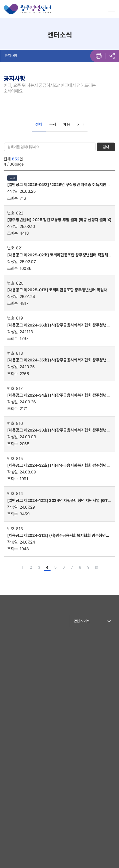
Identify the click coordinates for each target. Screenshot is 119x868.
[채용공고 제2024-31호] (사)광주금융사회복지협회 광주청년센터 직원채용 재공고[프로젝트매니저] (58, 536)
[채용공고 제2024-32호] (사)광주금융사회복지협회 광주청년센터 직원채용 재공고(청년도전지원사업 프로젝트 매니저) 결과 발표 (59, 465)
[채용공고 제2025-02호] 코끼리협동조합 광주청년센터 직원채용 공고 (59, 255)
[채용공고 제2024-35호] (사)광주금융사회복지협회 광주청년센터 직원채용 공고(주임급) (59, 360)
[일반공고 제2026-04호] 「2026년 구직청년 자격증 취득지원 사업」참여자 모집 (59, 185)
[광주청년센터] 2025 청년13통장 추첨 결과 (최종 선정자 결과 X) (59, 220)
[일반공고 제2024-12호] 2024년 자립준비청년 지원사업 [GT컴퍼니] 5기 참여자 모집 (59, 501)
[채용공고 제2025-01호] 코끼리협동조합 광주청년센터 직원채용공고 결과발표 (59, 290)
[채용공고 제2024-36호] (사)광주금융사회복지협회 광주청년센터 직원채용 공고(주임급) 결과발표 (59, 325)
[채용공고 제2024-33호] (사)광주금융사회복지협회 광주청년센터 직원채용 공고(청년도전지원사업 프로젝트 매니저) (59, 430)
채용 (67, 124)
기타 (81, 124)
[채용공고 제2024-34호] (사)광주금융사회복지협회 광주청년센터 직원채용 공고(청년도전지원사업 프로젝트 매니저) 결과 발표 (59, 395)
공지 (53, 124)
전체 (39, 124)
